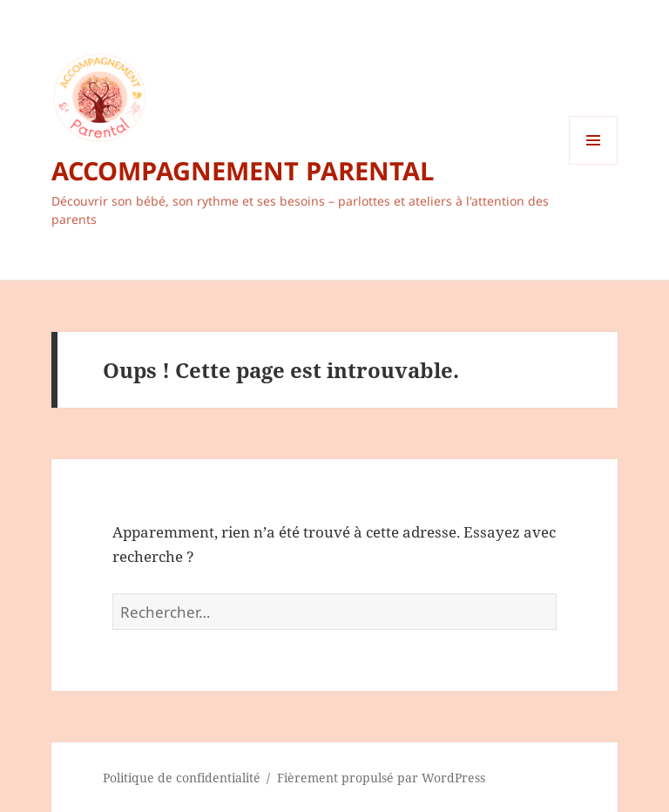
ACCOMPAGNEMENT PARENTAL (243, 170)
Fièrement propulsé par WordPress (381, 778)
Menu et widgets (594, 164)
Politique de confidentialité (182, 778)
